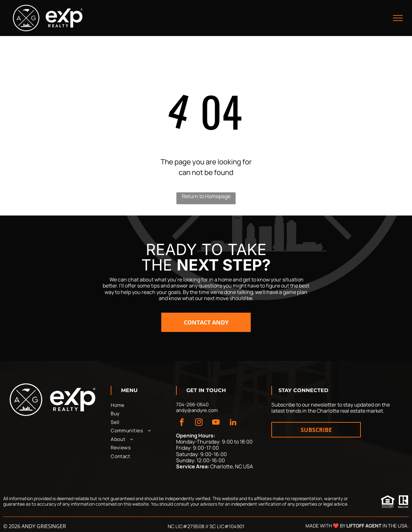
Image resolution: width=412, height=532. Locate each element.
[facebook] (182, 423)
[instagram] (199, 423)
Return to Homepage (206, 196)
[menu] (398, 18)
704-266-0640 (192, 404)
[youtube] (216, 423)
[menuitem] (140, 405)
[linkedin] (233, 423)
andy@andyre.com (197, 410)
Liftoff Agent (364, 526)
